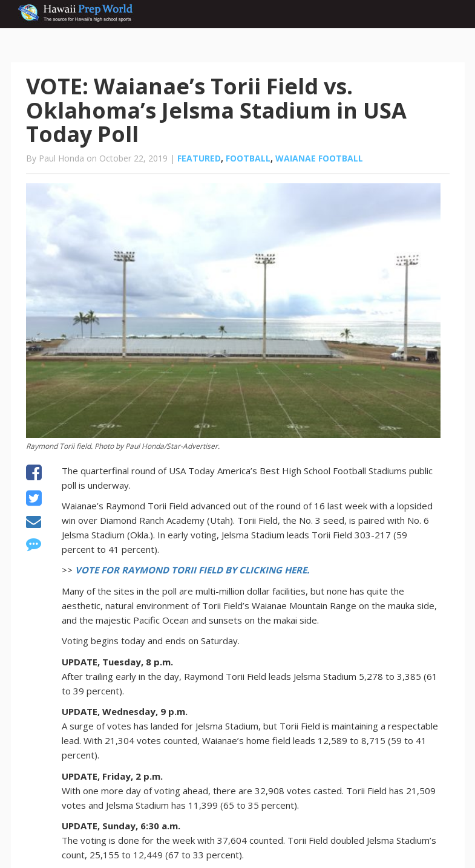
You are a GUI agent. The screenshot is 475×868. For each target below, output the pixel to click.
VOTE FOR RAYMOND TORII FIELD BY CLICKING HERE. (192, 570)
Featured (199, 158)
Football (248, 158)
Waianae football (319, 158)
